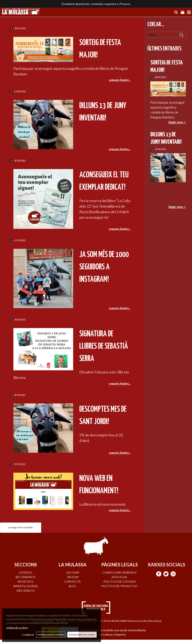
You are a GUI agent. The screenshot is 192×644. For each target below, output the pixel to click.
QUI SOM (73, 572)
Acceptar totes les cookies (82, 635)
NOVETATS (26, 581)
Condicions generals (119, 572)
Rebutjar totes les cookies (51, 635)
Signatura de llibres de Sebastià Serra (104, 347)
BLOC (73, 586)
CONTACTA (73, 581)
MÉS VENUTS (26, 591)
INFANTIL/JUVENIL (26, 586)
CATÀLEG (26, 572)
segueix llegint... (120, 80)
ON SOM (73, 577)
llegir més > (177, 122)
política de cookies (17, 628)
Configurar (28, 635)
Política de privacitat (120, 586)
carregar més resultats (21, 527)
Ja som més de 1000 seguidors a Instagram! (104, 267)
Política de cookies (120, 581)
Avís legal (119, 577)
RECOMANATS (26, 577)
